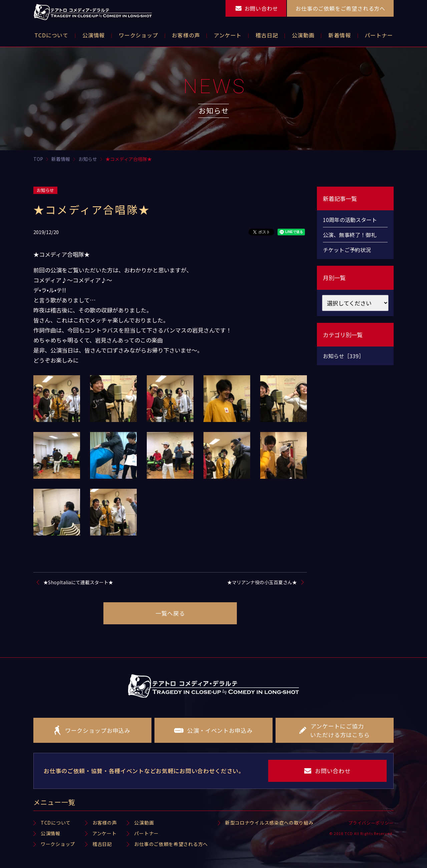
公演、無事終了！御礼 (350, 235)
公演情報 (51, 833)
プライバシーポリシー (371, 823)
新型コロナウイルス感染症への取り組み (269, 823)
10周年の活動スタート (350, 220)
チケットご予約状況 (347, 250)
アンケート (105, 833)
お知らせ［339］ (343, 356)
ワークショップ (58, 844)
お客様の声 (105, 823)
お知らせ (45, 190)
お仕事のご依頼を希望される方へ (171, 844)
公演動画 (144, 823)
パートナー (146, 833)
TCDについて (56, 823)
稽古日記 (102, 844)
